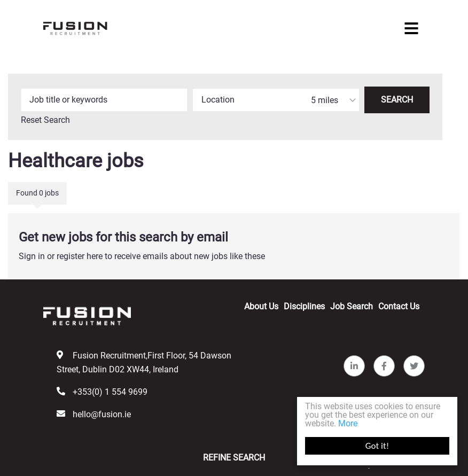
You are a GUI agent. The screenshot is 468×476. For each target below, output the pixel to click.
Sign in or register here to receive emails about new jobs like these (142, 256)
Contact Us (399, 306)
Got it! (377, 446)
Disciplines (304, 306)
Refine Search (234, 458)
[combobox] (276, 100)
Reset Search (45, 120)
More (348, 423)
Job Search (352, 306)
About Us (261, 306)
